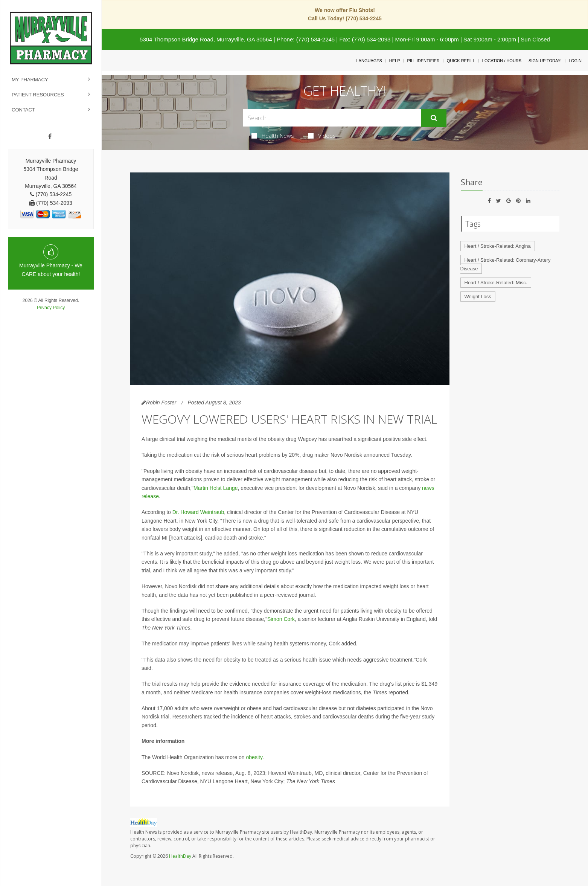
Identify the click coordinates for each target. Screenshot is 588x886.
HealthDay (180, 856)
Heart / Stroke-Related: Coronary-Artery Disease (506, 264)
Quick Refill (461, 61)
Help (395, 61)
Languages (369, 61)
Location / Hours (502, 61)
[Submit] (434, 118)
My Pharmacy (30, 80)
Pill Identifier (423, 61)
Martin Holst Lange (216, 488)
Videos (322, 136)
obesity (254, 757)
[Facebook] (50, 137)
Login (575, 61)
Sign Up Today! (545, 61)
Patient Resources (38, 95)
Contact (23, 110)
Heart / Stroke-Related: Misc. (496, 283)
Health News (273, 136)
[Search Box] (332, 118)
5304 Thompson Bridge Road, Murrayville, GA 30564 (206, 39)
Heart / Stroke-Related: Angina (498, 246)
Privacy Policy (51, 308)
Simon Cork (281, 619)
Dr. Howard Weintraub (198, 512)
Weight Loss (478, 297)
